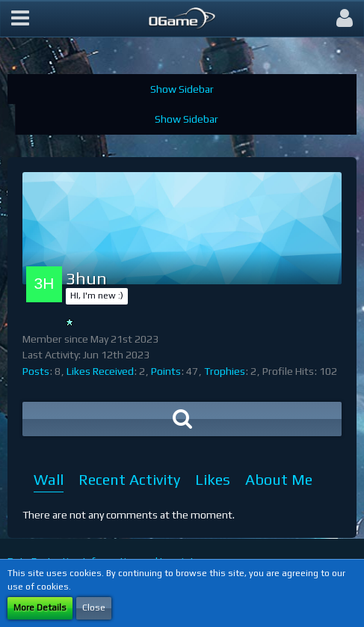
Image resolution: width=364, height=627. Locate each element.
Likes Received (100, 371)
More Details (40, 608)
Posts (36, 371)
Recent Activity (129, 479)
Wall (49, 479)
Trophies (225, 371)
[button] (20, 19)
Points (166, 371)
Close (94, 608)
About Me (279, 479)
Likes (213, 479)
